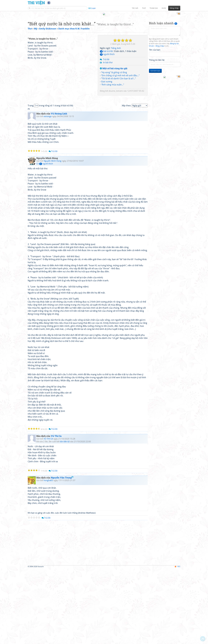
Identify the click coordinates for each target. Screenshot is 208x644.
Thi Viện (36, 3)
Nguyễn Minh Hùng (52, 236)
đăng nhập (160, 81)
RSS (178, 642)
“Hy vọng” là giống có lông (114, 107)
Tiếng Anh (116, 83)
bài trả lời (106, 86)
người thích (107, 89)
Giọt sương (107, 116)
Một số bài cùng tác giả (114, 103)
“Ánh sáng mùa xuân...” (113, 119)
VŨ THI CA (48, 514)
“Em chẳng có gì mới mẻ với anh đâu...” (120, 110)
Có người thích (45, 239)
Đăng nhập (174, 8)
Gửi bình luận (155, 105)
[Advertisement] (104, 31)
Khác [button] (164, 8)
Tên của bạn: (155, 84)
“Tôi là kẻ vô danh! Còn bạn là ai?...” (118, 113)
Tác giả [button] (135, 8)
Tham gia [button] (154, 8)
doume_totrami (116, 126)
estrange (48, 191)
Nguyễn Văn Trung (62, 553)
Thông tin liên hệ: (157, 95)
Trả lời (106, 94)
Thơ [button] (144, 8)
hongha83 (48, 556)
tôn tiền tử (65, 517)
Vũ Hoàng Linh (59, 189)
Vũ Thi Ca (56, 511)
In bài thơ (108, 97)
